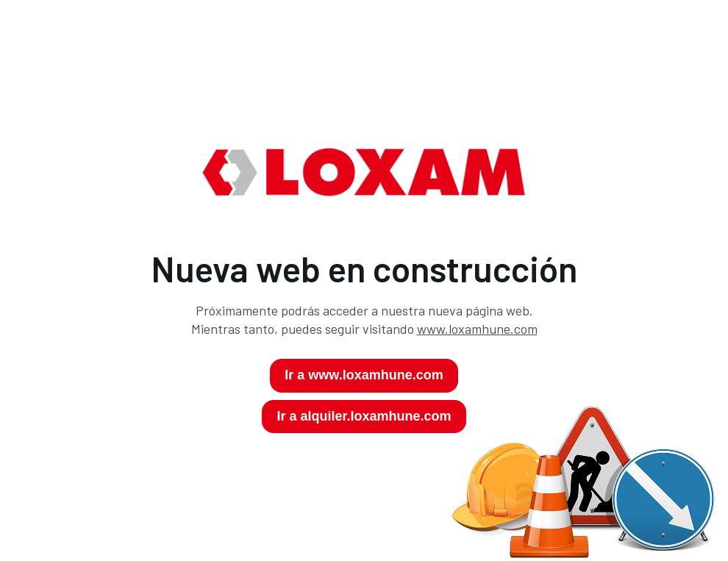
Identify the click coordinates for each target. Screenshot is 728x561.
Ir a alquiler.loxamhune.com (364, 416)
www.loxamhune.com (477, 329)
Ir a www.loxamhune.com (364, 375)
